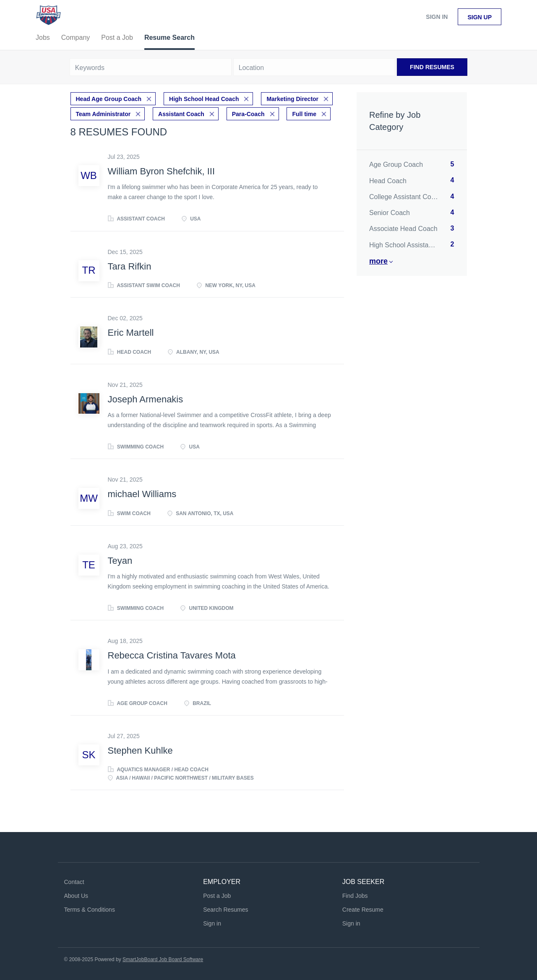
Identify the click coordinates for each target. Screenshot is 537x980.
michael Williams (142, 494)
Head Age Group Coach (109, 99)
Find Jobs (355, 896)
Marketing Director (292, 99)
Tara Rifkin (130, 266)
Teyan (120, 561)
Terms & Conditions (90, 910)
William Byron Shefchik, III (162, 171)
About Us (76, 896)
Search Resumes (225, 910)
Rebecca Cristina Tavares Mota (172, 655)
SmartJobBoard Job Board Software (163, 959)
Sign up (480, 17)
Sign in (437, 17)
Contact (74, 882)
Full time (304, 114)
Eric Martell (131, 333)
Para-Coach (248, 114)
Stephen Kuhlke (140, 751)
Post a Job (217, 896)
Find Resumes (432, 67)
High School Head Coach (204, 99)
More (378, 261)
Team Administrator (103, 114)
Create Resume (363, 910)
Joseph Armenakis (146, 399)
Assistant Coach (181, 114)
